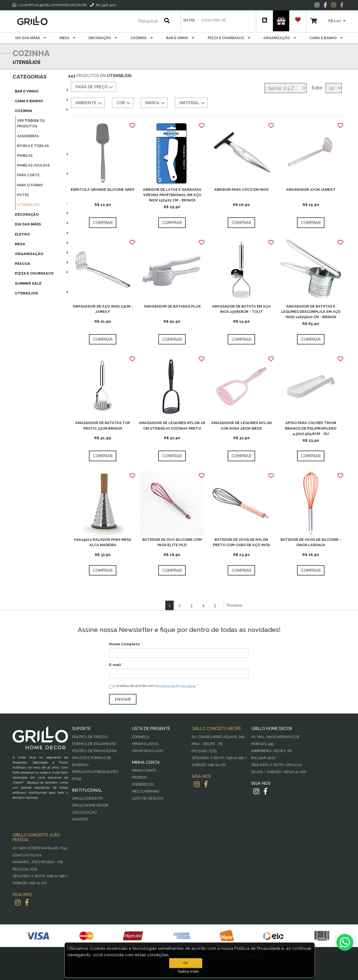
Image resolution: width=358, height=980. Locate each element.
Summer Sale (28, 283)
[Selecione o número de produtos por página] (334, 88)
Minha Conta (144, 770)
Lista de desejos (148, 798)
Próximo (235, 605)
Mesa (67, 38)
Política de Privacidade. (177, 686)
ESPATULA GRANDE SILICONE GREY (103, 190)
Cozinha (142, 38)
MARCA (156, 103)
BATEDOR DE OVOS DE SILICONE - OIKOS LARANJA (311, 542)
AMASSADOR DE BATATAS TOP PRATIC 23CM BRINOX (103, 425)
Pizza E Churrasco (229, 38)
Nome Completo (124, 644)
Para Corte (28, 175)
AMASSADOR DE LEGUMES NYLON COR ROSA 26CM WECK (242, 425)
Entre (189, 20)
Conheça (141, 737)
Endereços (143, 784)
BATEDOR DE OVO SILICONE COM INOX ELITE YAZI (172, 542)
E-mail (115, 665)
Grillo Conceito (87, 798)
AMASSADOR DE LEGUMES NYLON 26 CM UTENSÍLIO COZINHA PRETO (172, 425)
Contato (80, 819)
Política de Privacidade (95, 751)
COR (124, 103)
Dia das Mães (31, 38)
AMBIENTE (89, 103)
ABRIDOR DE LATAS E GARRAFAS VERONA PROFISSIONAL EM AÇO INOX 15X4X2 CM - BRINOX (172, 195)
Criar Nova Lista (148, 751)
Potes (23, 195)
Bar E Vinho (180, 38)
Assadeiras (28, 136)
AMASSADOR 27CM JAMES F (311, 190)
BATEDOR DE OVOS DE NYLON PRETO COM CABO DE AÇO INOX (241, 542)
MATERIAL (193, 103)
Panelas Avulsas (33, 165)
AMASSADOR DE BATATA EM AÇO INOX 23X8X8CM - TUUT (241, 309)
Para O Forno (30, 185)
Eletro (22, 234)
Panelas (25, 155)
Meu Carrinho (146, 791)
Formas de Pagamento (94, 744)
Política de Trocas (90, 737)
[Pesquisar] (131, 21)
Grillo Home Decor (90, 805)
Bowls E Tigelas (33, 146)
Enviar (123, 699)
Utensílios (28, 205)
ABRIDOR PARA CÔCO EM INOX (241, 190)
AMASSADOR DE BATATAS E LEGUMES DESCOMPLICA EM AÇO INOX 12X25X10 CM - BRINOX (311, 312)
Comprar (103, 223)
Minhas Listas (145, 744)
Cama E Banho (326, 38)
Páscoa (23, 264)
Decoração (103, 38)
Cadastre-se (214, 20)
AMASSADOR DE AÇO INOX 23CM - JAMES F (103, 309)
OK (187, 963)
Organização (280, 38)
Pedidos (140, 777)
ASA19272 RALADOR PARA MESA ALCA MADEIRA (103, 542)
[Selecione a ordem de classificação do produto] (286, 88)
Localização (84, 812)
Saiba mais (188, 971)
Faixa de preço (95, 87)
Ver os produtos (31, 123)
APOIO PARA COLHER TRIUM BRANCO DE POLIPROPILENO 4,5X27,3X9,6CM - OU (311, 428)
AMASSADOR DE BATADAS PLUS (172, 306)
